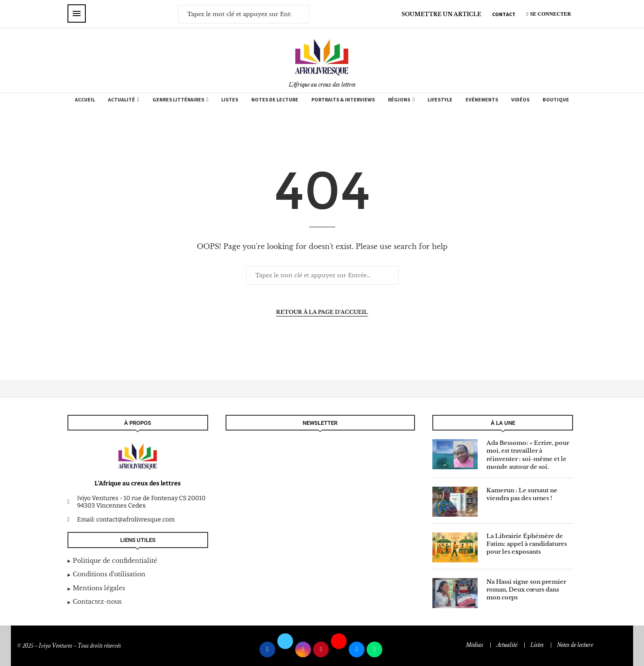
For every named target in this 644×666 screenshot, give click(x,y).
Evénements (482, 99)
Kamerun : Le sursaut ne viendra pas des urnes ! (522, 494)
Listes (230, 99)
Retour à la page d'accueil (322, 312)
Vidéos (520, 99)
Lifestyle (440, 99)
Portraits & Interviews (343, 99)
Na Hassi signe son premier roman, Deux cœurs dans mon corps (526, 590)
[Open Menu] (77, 13)
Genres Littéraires (178, 99)
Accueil (85, 99)
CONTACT (504, 14)
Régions (399, 99)
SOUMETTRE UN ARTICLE (441, 14)
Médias (475, 645)
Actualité (121, 99)
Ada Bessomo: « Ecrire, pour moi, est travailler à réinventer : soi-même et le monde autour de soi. (528, 455)
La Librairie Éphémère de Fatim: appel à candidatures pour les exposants (527, 544)
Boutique (556, 99)
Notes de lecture (275, 99)
